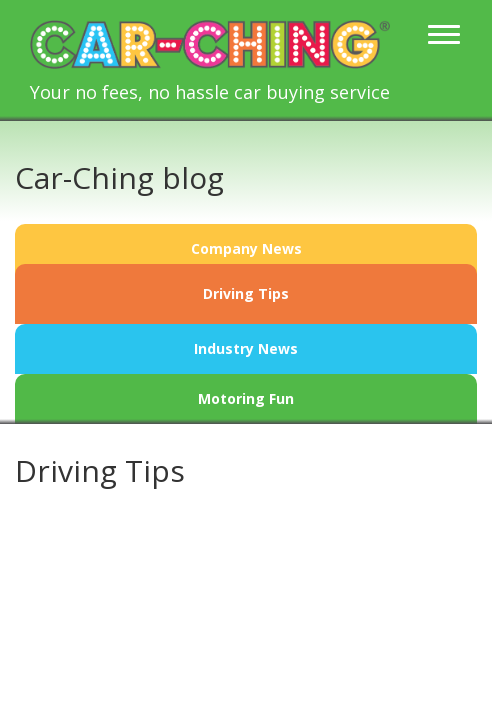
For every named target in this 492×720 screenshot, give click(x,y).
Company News (246, 248)
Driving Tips (246, 293)
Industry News (246, 348)
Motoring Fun (246, 398)
